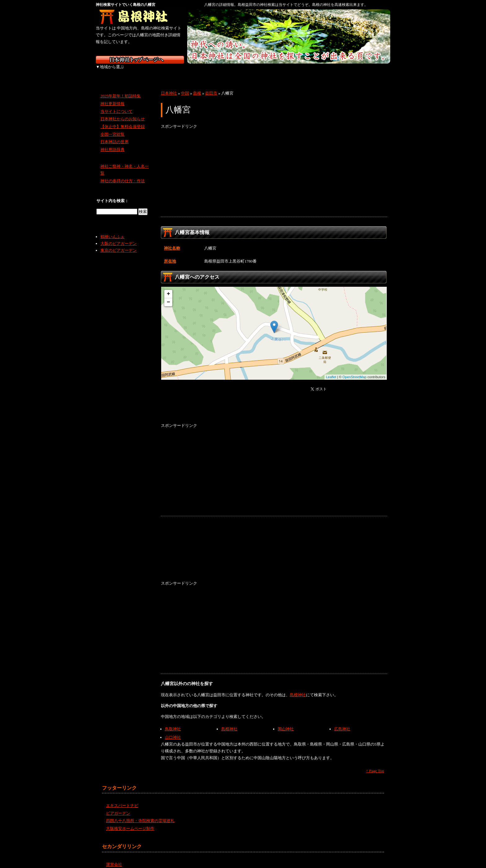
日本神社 (169, 86)
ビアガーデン (118, 806)
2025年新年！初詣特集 (121, 89)
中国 (275, 71)
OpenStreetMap (355, 370)
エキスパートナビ (122, 799)
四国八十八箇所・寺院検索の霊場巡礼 (140, 814)
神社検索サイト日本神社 (140, 60)
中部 (210, 71)
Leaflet (331, 370)
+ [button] (168, 287)
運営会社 (114, 858)
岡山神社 (286, 722)
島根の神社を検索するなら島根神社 (140, 17)
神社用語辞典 (113, 143)
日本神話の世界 (115, 135)
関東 (177, 71)
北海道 (112, 71)
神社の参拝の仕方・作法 (123, 174)
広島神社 (342, 722)
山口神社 (173, 731)
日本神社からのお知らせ (123, 112)
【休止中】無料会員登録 (123, 120)
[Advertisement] (274, 166)
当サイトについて (117, 104)
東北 (145, 71)
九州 (340, 71)
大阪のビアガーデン (119, 237)
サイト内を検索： (113, 194)
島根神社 (298, 688)
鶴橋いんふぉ (113, 230)
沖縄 (373, 71)
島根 (197, 86)
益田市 (211, 86)
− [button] (168, 295)
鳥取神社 (173, 722)
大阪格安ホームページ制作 (130, 822)
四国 (307, 71)
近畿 (242, 71)
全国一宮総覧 (113, 128)
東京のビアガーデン (119, 244)
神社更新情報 (113, 97)
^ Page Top (375, 764)
